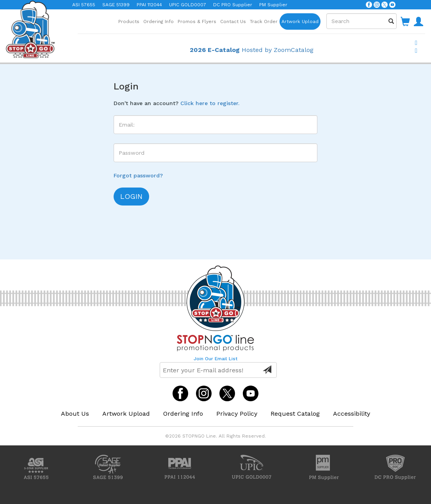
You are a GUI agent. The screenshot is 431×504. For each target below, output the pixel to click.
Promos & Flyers (197, 21)
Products (129, 21)
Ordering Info (159, 21)
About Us (75, 414)
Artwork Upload (300, 21)
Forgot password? (138, 175)
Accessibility (352, 414)
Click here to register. (210, 103)
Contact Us (233, 21)
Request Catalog (295, 414)
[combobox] (362, 21)
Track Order (264, 21)
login (131, 196)
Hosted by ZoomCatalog (252, 50)
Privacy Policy (237, 414)
